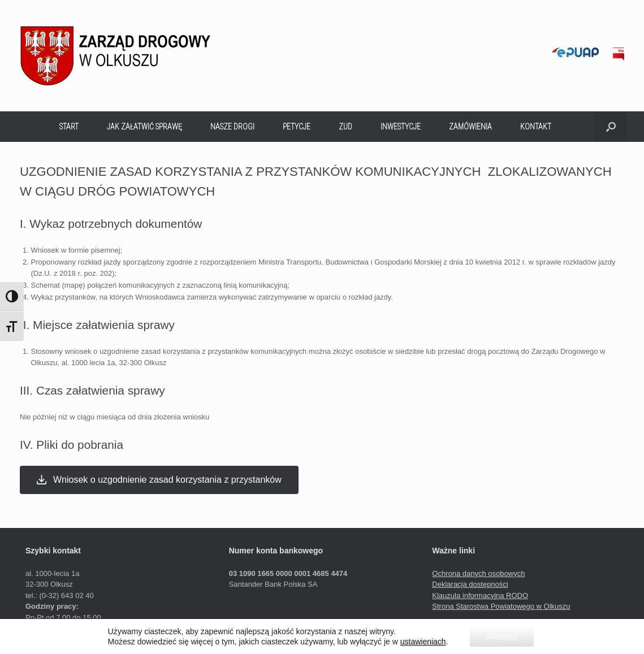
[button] (611, 127)
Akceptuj (502, 636)
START (69, 127)
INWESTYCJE (401, 127)
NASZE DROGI (232, 127)
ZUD (345, 127)
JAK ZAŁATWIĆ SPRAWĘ (144, 127)
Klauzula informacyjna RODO (480, 595)
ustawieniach (423, 642)
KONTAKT (536, 127)
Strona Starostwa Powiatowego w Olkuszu (501, 606)
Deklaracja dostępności (470, 584)
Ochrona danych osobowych (478, 573)
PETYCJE (297, 127)
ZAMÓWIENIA (470, 127)
